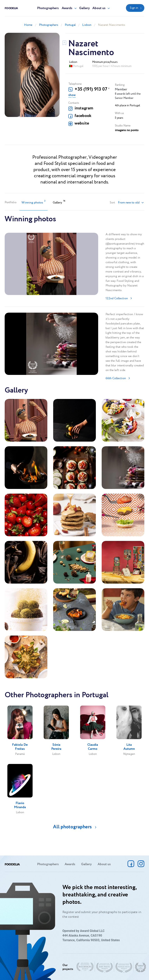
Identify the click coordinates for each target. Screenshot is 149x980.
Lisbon (87, 25)
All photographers (72, 827)
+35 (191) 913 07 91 (92, 89)
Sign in (134, 8)
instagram (84, 108)
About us (99, 8)
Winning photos (33, 202)
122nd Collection (117, 298)
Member (121, 90)
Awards (67, 8)
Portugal (70, 25)
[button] (131, 203)
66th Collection (116, 378)
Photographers (48, 8)
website (82, 123)
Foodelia (11, 8)
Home (28, 25)
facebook (83, 116)
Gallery (84, 8)
